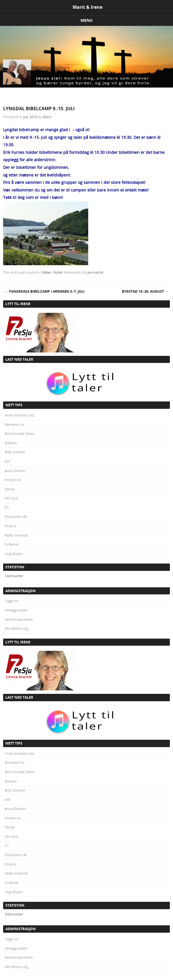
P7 (7, 507)
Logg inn (11, 601)
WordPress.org (17, 628)
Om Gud (11, 498)
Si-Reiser (12, 544)
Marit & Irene (87, 7)
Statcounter (14, 576)
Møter (47, 272)
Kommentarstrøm (19, 619)
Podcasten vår (16, 516)
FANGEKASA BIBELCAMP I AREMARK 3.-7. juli (45, 291)
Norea (10, 489)
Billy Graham (15, 452)
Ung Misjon (14, 554)
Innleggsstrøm (16, 610)
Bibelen (11, 443)
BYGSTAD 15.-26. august (145, 291)
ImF (8, 461)
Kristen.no (13, 480)
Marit (47, 117)
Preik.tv (11, 526)
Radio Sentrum (16, 535)
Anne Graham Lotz (20, 415)
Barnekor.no (15, 424)
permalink (95, 272)
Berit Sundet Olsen (20, 433)
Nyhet (58, 272)
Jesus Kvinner (15, 471)
